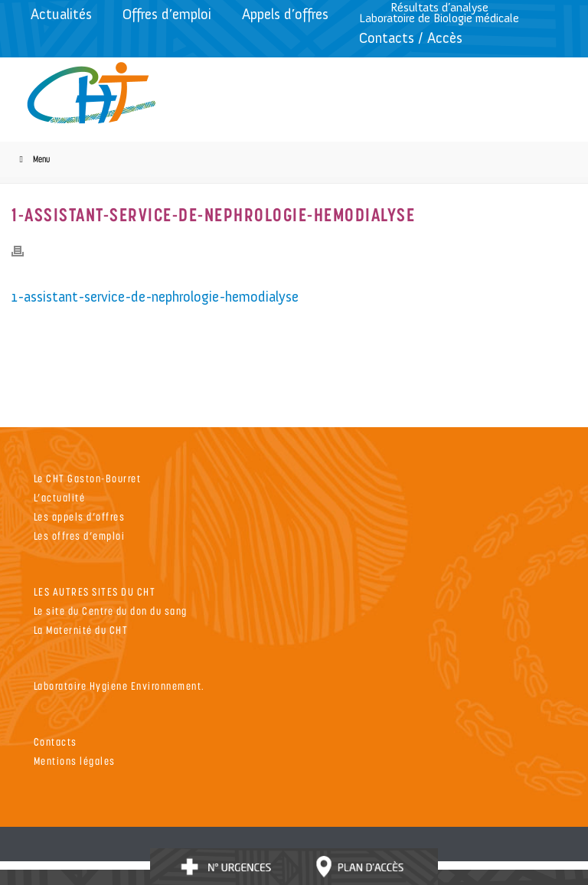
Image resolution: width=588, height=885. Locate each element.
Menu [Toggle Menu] (33, 159)
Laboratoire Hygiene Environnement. (119, 686)
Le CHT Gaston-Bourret (88, 478)
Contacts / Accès (411, 38)
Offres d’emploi (167, 14)
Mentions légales (75, 761)
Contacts (56, 741)
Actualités (61, 14)
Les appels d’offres (80, 516)
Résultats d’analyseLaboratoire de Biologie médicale (439, 13)
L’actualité (60, 497)
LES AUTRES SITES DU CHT (95, 591)
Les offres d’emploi (80, 536)
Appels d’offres (285, 14)
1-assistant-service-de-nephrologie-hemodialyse (155, 297)
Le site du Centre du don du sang (111, 611)
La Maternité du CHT (81, 630)
